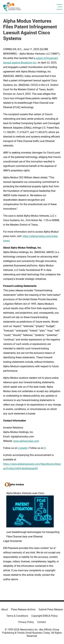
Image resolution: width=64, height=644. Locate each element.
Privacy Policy (26, 622)
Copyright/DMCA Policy (44, 616)
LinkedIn (23, 448)
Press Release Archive (23, 609)
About (5, 609)
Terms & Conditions (17, 616)
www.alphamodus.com (26, 441)
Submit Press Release (51, 609)
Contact (41, 622)
